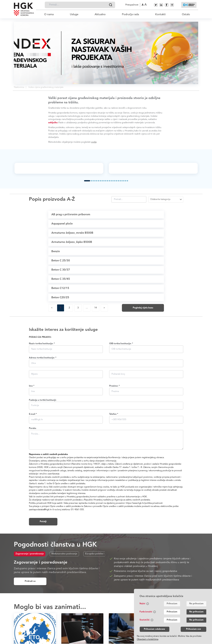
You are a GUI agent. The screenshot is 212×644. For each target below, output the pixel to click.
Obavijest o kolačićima (148, 639)
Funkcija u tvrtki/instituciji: (43, 445)
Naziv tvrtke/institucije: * (42, 389)
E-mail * (33, 459)
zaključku (53, 123)
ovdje (94, 142)
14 (96, 353)
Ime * (32, 431)
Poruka (33, 474)
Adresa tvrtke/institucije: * (43, 403)
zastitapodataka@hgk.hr (40, 555)
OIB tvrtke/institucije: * (121, 389)
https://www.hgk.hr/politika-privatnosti (144, 548)
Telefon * (114, 459)
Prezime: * (115, 431)
